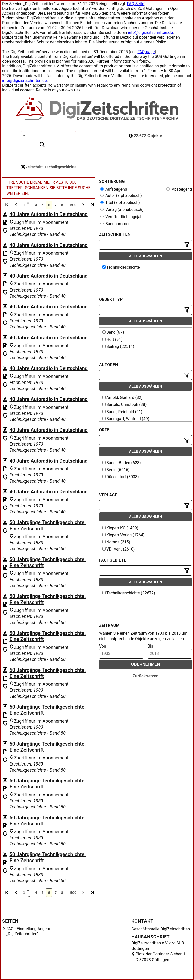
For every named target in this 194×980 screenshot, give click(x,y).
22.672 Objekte (145, 136)
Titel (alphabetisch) (120, 202)
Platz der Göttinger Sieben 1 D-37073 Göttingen (161, 957)
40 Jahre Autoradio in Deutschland (48, 214)
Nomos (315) (116, 542)
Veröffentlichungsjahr (122, 217)
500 (73, 205)
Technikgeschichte (121, 267)
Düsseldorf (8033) (120, 477)
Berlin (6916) (116, 470)
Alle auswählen (146, 256)
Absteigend (179, 189)
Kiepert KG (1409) (120, 528)
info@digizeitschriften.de (150, 32)
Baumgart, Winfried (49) (126, 419)
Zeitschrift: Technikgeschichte (49, 167)
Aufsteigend (114, 189)
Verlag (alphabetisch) (122, 210)
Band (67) (113, 332)
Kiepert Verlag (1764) (123, 535)
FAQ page (146, 52)
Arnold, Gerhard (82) (122, 398)
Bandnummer (115, 224)
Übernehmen (146, 664)
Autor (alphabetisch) (121, 195)
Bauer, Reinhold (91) (122, 412)
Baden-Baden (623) (122, 463)
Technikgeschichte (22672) (129, 593)
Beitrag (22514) (118, 346)
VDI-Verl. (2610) (118, 549)
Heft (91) (112, 339)
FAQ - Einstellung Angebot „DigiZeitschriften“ (30, 931)
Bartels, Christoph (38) (124, 405)
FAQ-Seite (136, 4)
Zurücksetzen (145, 676)
